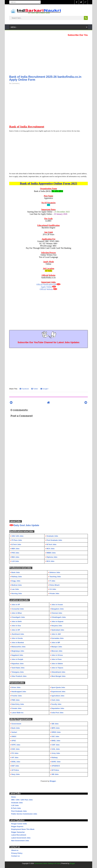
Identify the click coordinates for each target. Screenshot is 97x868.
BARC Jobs (56, 762)
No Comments (14, 83)
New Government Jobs (20, 841)
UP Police (15, 770)
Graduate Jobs (17, 803)
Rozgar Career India (19, 824)
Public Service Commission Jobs (24, 814)
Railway (55, 757)
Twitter (35, 389)
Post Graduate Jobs (19, 811)
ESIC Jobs (16, 749)
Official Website (46, 289)
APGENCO (56, 766)
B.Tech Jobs (16, 808)
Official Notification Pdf (46, 284)
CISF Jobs (56, 745)
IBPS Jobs (56, 728)
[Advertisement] (48, 55)
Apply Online (46, 287)
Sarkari (14, 732)
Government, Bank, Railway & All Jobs (47, 863)
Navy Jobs (16, 774)
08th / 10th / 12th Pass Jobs (22, 800)
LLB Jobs (15, 805)
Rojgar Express (17, 826)
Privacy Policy (17, 853)
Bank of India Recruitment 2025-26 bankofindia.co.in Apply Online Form (45, 78)
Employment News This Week (23, 829)
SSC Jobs (55, 736)
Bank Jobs (16, 728)
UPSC (14, 741)
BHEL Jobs (56, 741)
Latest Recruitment (19, 835)
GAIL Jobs (56, 749)
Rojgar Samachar (18, 832)
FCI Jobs (15, 753)
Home (14, 797)
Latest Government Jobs (21, 838)
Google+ (45, 389)
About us (15, 850)
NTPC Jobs (16, 745)
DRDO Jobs (56, 732)
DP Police (55, 770)
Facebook (24, 389)
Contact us (15, 856)
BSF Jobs (15, 766)
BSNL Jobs (16, 762)
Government (16, 724)
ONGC (14, 736)
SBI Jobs (55, 724)
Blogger (53, 781)
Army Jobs (56, 753)
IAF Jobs (15, 757)
